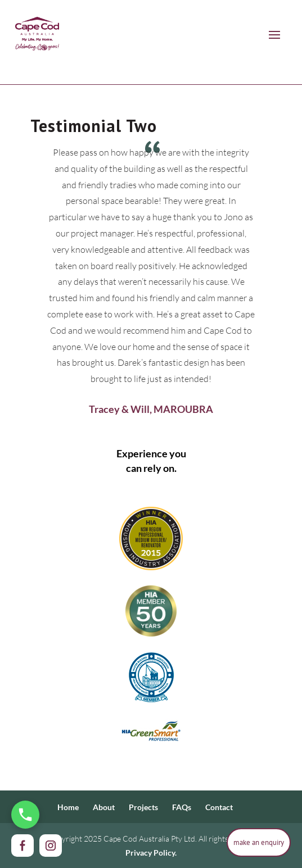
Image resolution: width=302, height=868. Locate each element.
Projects (143, 807)
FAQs (182, 807)
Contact (219, 807)
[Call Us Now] (25, 815)
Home (68, 807)
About (104, 807)
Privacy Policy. (151, 853)
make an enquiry (259, 842)
